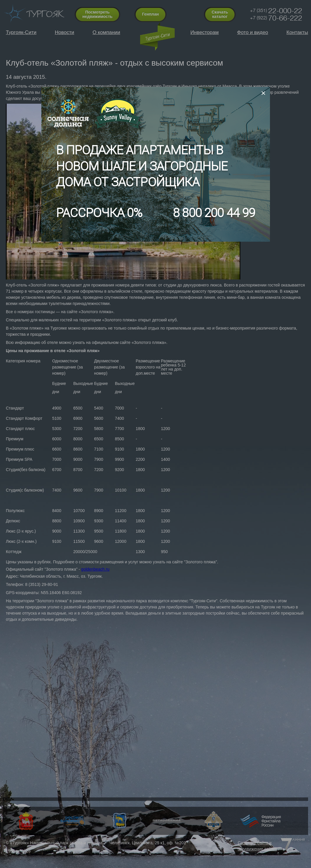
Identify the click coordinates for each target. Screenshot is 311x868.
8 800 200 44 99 (214, 213)
